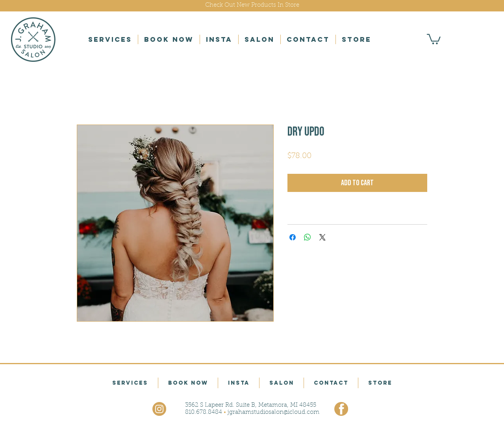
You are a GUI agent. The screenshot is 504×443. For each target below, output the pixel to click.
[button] (110, 39)
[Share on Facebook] (293, 237)
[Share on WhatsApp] (308, 237)
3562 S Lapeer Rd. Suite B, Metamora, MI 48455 (251, 405)
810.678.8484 (204, 412)
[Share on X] (322, 237)
